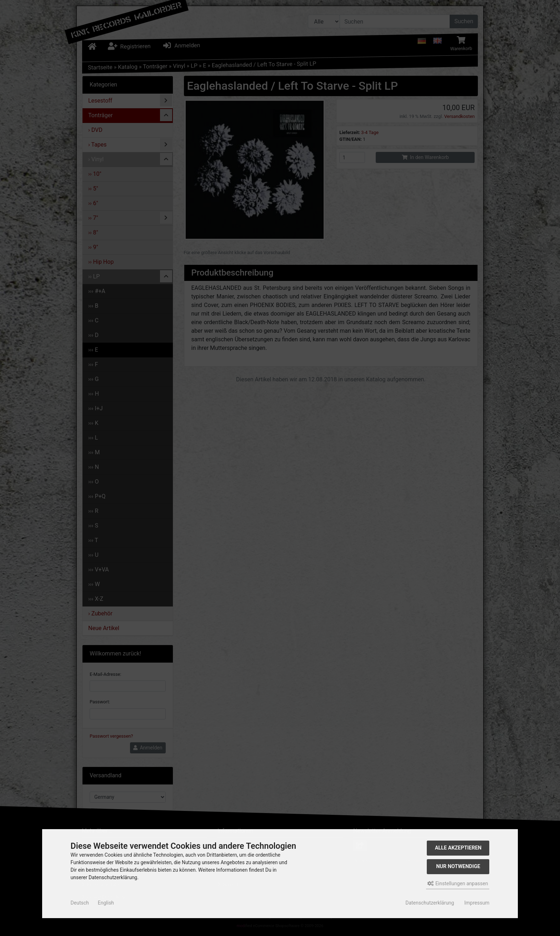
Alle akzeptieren (458, 848)
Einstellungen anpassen (458, 883)
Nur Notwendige (458, 866)
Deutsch (80, 903)
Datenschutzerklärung (430, 903)
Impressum (477, 903)
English (106, 903)
